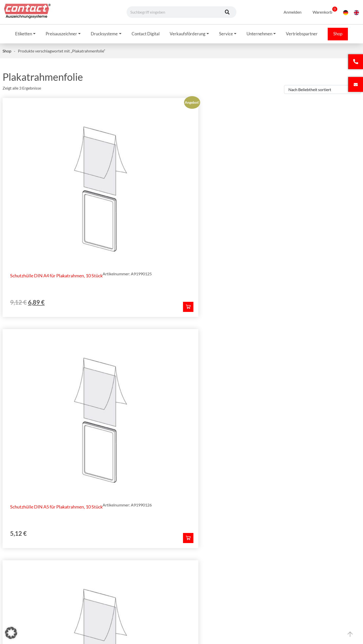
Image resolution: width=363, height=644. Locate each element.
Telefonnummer (196, 337)
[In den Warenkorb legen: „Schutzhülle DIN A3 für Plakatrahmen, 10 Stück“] (350, 237)
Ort (185, 361)
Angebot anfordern (180, 467)
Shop (7, 52)
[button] (11, 633)
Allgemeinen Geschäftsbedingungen (122, 429)
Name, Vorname (93, 313)
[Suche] (227, 12)
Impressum (254, 565)
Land (83, 385)
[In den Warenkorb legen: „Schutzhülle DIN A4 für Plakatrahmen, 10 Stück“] (102, 237)
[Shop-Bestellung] (322, 91)
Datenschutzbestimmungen (192, 429)
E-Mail (188, 313)
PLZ (82, 361)
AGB (248, 558)
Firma (84, 337)
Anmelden (289, 12)
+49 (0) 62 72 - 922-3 (44, 576)
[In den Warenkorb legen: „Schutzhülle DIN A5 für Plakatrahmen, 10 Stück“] (226, 237)
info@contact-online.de (45, 593)
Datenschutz (255, 573)
